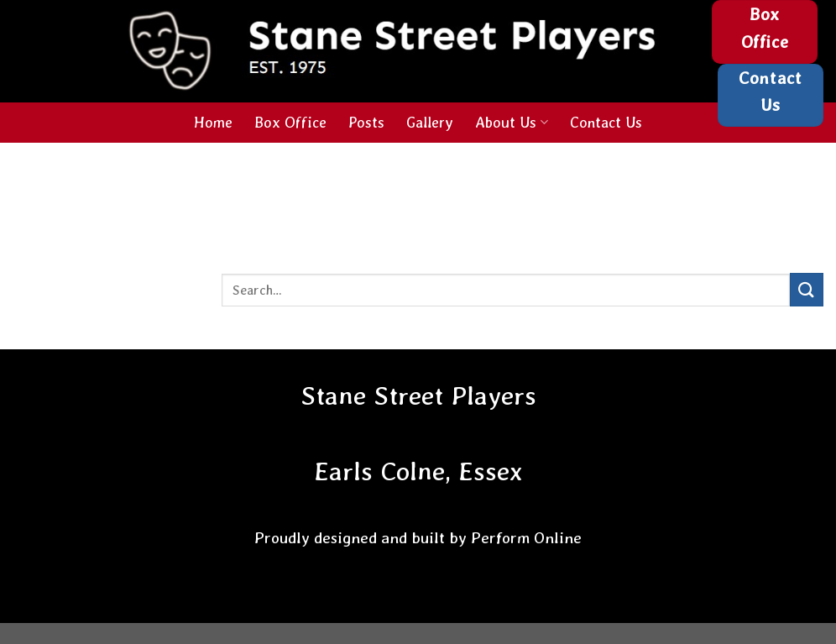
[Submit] (807, 289)
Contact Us (606, 122)
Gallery (430, 122)
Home (213, 122)
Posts (366, 122)
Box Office (290, 122)
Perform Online (526, 538)
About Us (511, 122)
